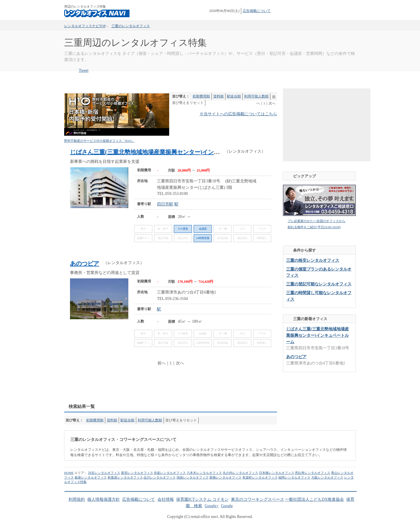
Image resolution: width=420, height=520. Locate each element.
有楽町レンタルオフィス (260, 477)
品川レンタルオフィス (160, 477)
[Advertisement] (170, 385)
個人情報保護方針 (104, 499)
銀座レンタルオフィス (91, 477)
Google (227, 506)
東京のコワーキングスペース (258, 499)
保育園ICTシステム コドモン (202, 499)
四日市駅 (165, 204)
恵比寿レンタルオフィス (313, 473)
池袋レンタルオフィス (192, 477)
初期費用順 (201, 96)
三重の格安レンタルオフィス (313, 260)
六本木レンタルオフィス (204, 473)
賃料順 (218, 96)
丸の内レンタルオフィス (240, 473)
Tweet (84, 70)
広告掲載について (257, 11)
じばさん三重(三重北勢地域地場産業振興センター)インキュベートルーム (165, 152)
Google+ (212, 506)
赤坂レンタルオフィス (170, 473)
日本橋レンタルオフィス (277, 473)
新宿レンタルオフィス (137, 473)
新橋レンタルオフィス (225, 477)
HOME (69, 473)
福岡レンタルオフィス (294, 477)
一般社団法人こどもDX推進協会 (314, 499)
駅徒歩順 (234, 96)
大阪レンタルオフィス (327, 477)
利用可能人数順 (256, 96)
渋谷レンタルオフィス (104, 473)
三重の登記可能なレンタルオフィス (319, 284)
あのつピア (85, 264)
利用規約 (77, 499)
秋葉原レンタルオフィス (125, 477)
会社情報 (166, 499)
